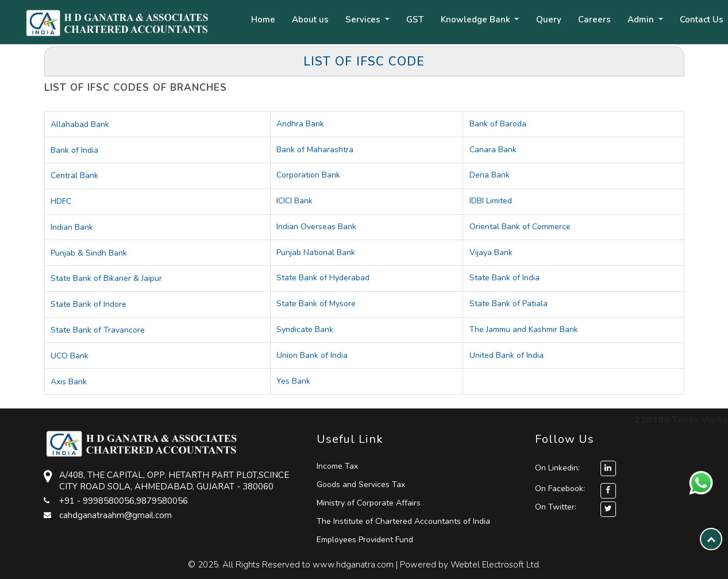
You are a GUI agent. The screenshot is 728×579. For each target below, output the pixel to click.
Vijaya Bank (491, 252)
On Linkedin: (575, 468)
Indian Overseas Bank (316, 227)
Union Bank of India (312, 355)
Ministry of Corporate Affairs (369, 503)
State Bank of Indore (88, 304)
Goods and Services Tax (361, 485)
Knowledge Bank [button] (477, 20)
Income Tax (337, 466)
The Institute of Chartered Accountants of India (403, 521)
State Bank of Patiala (509, 304)
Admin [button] (642, 20)
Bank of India (74, 150)
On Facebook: (560, 489)
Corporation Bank (308, 175)
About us (310, 20)
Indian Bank (72, 227)
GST (415, 20)
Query (549, 20)
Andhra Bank (300, 124)
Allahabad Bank (80, 124)
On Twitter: (556, 507)
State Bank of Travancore (98, 330)
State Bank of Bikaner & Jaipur (106, 278)
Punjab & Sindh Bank (89, 253)
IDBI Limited (491, 201)
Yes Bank (293, 381)
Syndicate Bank (305, 329)
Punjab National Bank (316, 252)
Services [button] (364, 20)
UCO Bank (70, 356)
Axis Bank (69, 382)
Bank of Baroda (498, 124)
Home (263, 20)
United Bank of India (506, 355)
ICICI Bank (294, 201)
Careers (594, 20)
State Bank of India (504, 278)
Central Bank (74, 175)
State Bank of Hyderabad (323, 278)
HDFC (61, 201)
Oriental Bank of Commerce (520, 227)
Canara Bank (493, 150)
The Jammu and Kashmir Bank (524, 329)
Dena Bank (490, 175)
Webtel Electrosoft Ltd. (496, 565)
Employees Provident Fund (365, 540)
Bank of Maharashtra (315, 150)
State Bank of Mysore (316, 304)
